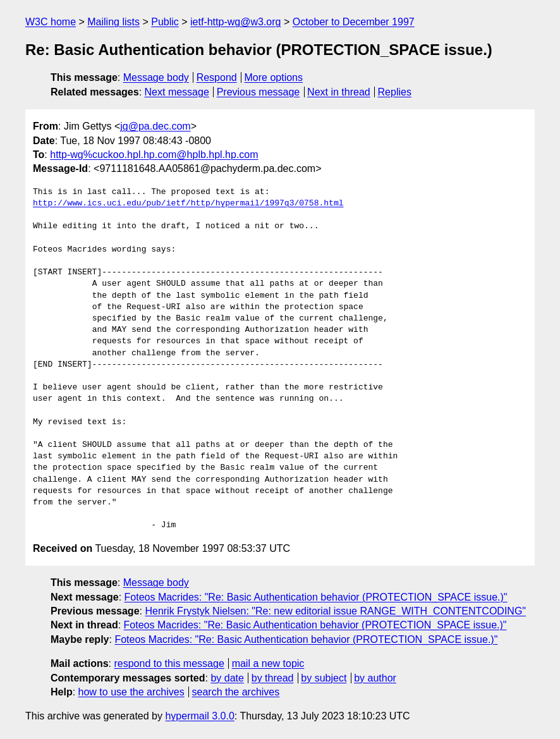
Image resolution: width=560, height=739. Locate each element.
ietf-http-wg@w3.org (235, 22)
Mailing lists (113, 22)
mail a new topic (268, 663)
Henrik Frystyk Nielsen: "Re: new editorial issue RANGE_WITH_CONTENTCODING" (335, 611)
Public (165, 22)
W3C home (51, 22)
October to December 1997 (354, 22)
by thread (273, 678)
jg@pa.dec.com (155, 126)
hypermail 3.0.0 (199, 716)
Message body (156, 77)
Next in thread (339, 92)
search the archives (236, 692)
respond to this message (169, 663)
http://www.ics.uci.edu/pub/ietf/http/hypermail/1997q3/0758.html (188, 204)
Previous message (259, 92)
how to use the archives (131, 692)
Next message (177, 92)
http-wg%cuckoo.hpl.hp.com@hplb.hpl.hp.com (154, 155)
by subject (324, 678)
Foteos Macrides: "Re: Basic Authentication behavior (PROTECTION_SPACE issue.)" (316, 597)
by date (227, 678)
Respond (217, 77)
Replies (395, 92)
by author (375, 678)
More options (274, 77)
